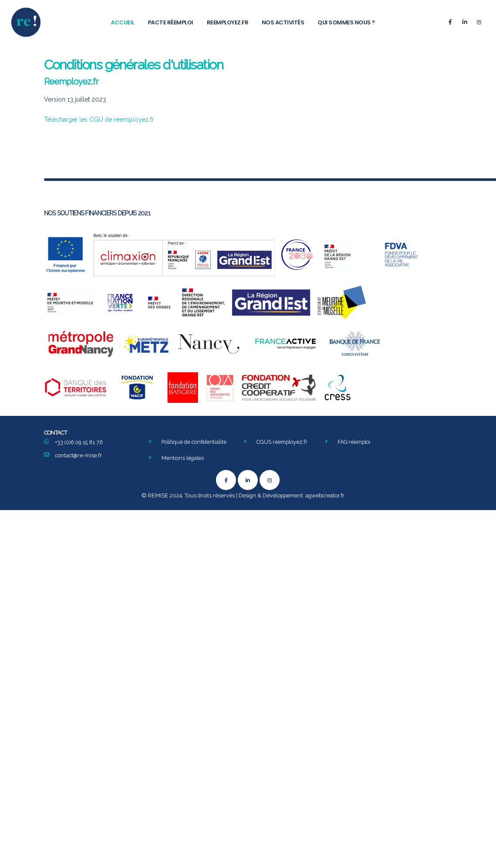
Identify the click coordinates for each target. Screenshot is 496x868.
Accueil (123, 22)
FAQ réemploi (356, 442)
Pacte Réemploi (171, 22)
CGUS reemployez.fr (283, 442)
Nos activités (283, 22)
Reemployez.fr (228, 22)
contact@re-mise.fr (79, 455)
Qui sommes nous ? (346, 22)
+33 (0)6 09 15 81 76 (79, 442)
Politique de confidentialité (194, 442)
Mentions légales (183, 458)
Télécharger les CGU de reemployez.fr (99, 119)
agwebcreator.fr (325, 496)
